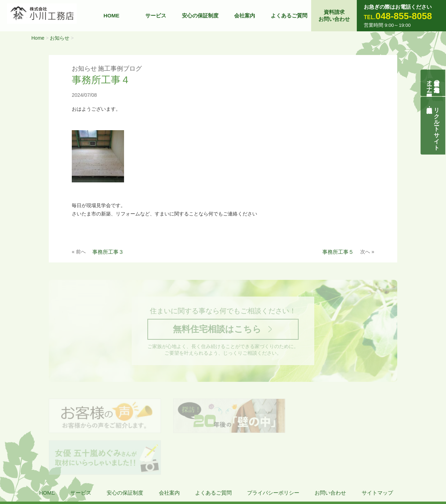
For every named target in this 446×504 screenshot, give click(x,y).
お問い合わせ (330, 452)
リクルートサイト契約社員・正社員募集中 (437, 126)
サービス (156, 15)
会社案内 (245, 15)
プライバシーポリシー (273, 452)
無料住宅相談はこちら (217, 330)
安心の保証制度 (200, 15)
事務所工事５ (338, 252)
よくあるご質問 (289, 15)
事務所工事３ (108, 252)
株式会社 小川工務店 (50, 473)
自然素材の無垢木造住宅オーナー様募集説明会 (433, 83)
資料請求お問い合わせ (334, 15)
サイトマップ (377, 452)
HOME (111, 15)
